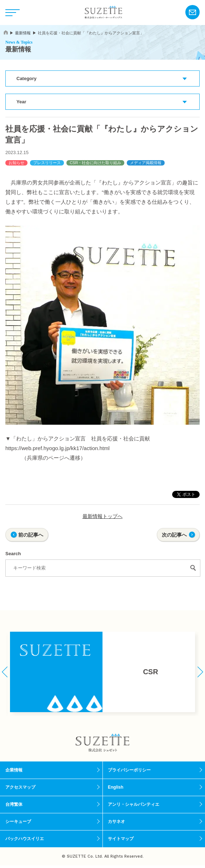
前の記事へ (31, 535)
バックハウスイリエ (25, 839)
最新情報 (23, 33)
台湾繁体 (14, 804)
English (116, 787)
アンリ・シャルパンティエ (134, 804)
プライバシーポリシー (129, 770)
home (6, 32)
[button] (5, 672)
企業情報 (14, 770)
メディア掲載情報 (146, 163)
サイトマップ (121, 839)
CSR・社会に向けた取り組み (95, 163)
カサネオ (116, 822)
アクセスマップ (20, 787)
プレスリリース (47, 163)
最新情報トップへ (102, 516)
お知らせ (16, 163)
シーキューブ (18, 822)
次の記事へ (174, 535)
